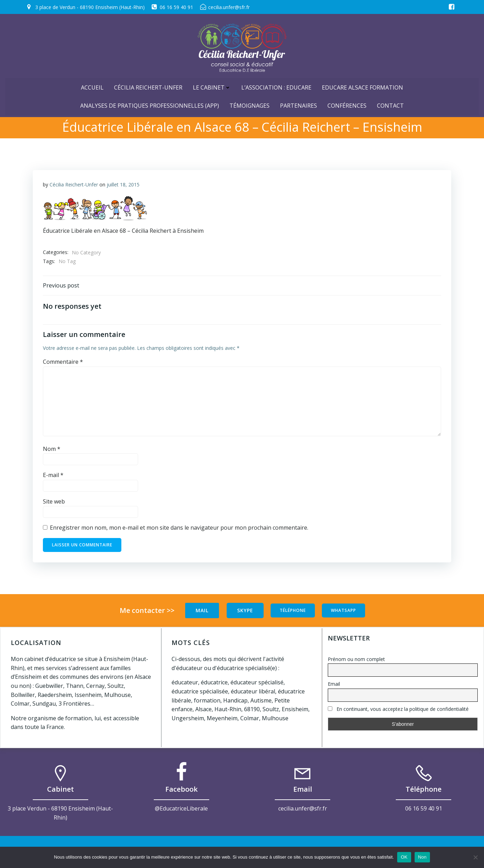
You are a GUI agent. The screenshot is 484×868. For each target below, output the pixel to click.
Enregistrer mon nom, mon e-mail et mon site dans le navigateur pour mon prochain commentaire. (179, 529)
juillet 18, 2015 (123, 185)
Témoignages (249, 104)
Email (334, 684)
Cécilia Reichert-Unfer (148, 86)
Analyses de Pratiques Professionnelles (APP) (150, 104)
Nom (52, 450)
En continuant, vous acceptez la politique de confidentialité (398, 709)
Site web (54, 502)
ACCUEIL (92, 86)
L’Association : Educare (276, 86)
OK (404, 857)
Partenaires (298, 104)
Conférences (347, 104)
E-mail (53, 476)
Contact (390, 104)
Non (422, 857)
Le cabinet (212, 86)
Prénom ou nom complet (356, 659)
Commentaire (63, 363)
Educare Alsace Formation (362, 86)
